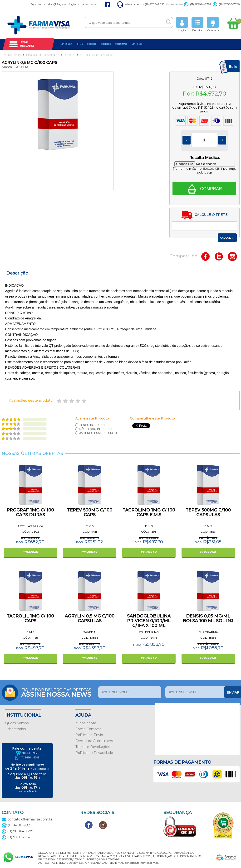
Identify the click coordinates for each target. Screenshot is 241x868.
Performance (121, 44)
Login (182, 25)
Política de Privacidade (94, 753)
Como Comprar (88, 729)
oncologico (106, 44)
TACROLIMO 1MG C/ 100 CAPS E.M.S (149, 512)
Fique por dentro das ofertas (59, 692)
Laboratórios (15, 729)
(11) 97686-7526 (226, 4)
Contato (213, 25)
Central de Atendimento (96, 741)
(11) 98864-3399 (198, 4)
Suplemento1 (66, 44)
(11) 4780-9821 (30, 753)
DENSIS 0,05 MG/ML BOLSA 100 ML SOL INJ (208, 618)
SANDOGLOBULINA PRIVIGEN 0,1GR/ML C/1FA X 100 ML (149, 621)
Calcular (227, 238)
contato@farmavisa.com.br (27, 819)
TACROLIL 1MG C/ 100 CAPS (30, 618)
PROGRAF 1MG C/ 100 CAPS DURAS (30, 512)
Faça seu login (66, 4)
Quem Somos (17, 723)
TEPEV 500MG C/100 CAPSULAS (208, 512)
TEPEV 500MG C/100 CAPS (90, 512)
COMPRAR (30, 552)
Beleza (80, 44)
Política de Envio (89, 735)
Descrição (17, 273)
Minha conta (86, 723)
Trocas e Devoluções (93, 747)
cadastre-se (89, 4)
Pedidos (197, 25)
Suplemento (137, 44)
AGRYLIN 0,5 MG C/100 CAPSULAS (90, 618)
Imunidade (92, 44)
